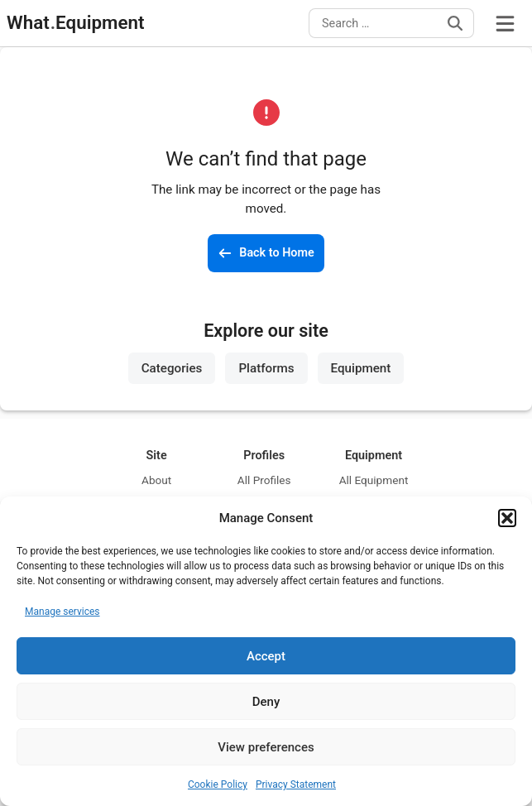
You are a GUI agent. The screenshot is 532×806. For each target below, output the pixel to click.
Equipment (361, 368)
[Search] (455, 23)
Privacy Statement (296, 784)
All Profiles (264, 480)
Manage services (62, 612)
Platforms (266, 368)
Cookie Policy (218, 784)
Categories (172, 368)
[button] (507, 518)
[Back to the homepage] (266, 253)
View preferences (266, 747)
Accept (266, 656)
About (156, 480)
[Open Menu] (505, 23)
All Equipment (374, 480)
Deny (266, 702)
